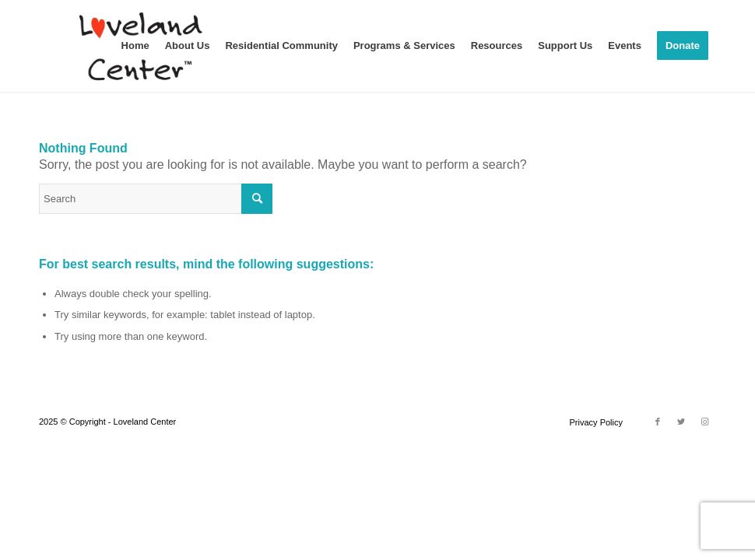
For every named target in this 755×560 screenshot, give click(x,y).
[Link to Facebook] (658, 422)
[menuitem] (135, 46)
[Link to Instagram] (704, 422)
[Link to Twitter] (681, 422)
